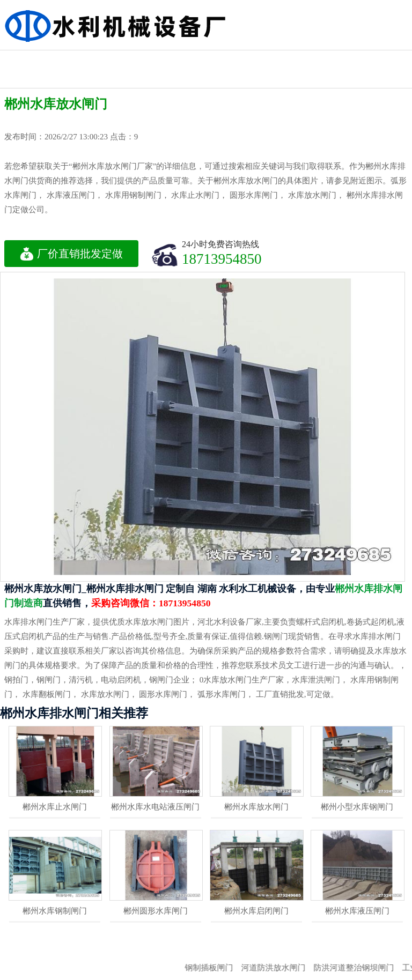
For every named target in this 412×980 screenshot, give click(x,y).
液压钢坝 (30, 79)
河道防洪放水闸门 (281, 968)
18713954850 (222, 259)
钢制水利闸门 (263, 60)
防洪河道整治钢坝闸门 (362, 968)
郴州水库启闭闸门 (256, 911)
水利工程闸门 (30, 60)
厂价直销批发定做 (71, 254)
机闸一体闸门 (146, 60)
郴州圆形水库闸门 (156, 911)
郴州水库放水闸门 (256, 807)
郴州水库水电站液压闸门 (155, 807)
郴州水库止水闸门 (55, 807)
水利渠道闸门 (380, 60)
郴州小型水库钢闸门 (357, 807)
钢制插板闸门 (217, 968)
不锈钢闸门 (322, 60)
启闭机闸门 (88, 60)
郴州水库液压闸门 (357, 911)
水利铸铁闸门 (205, 60)
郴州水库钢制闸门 (55, 911)
